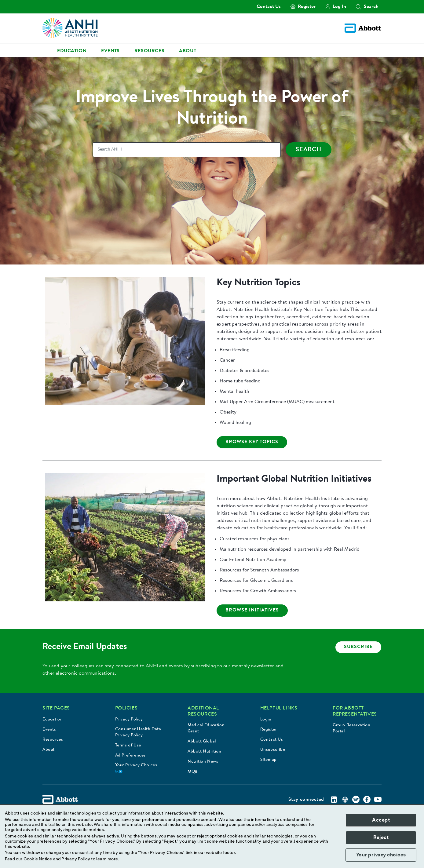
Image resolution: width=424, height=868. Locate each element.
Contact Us (272, 740)
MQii (192, 772)
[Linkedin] (334, 800)
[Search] (187, 150)
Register (269, 730)
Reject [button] (381, 837)
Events (49, 730)
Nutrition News (203, 762)
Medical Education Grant (206, 728)
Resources (53, 740)
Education (53, 720)
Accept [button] (381, 820)
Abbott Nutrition (205, 752)
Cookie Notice (38, 859)
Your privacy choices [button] (381, 855)
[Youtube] (378, 800)
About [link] (188, 51)
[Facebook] (367, 800)
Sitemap (269, 760)
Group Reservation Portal (351, 728)
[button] (358, 7)
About (49, 750)
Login (266, 720)
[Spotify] (356, 800)
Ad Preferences (130, 756)
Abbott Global (202, 742)
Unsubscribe (273, 750)
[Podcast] (345, 800)
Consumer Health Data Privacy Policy (138, 732)
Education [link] (72, 51)
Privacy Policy (129, 720)
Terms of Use (128, 746)
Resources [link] (149, 51)
